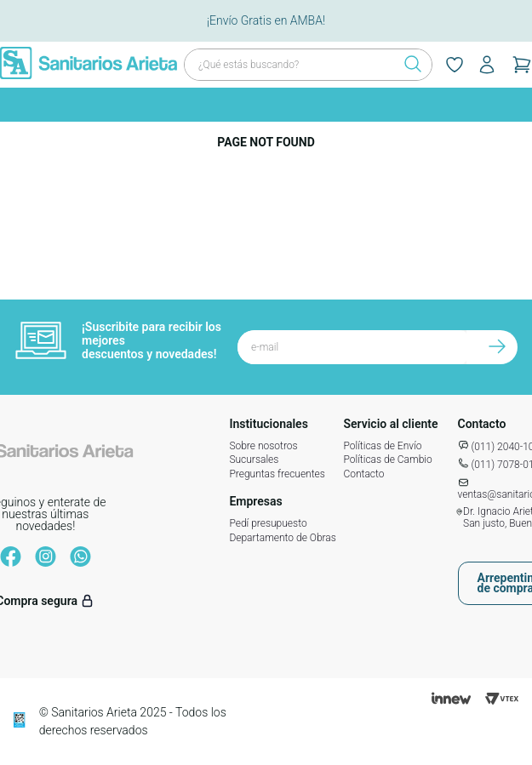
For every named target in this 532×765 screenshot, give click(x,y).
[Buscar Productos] (408, 65)
